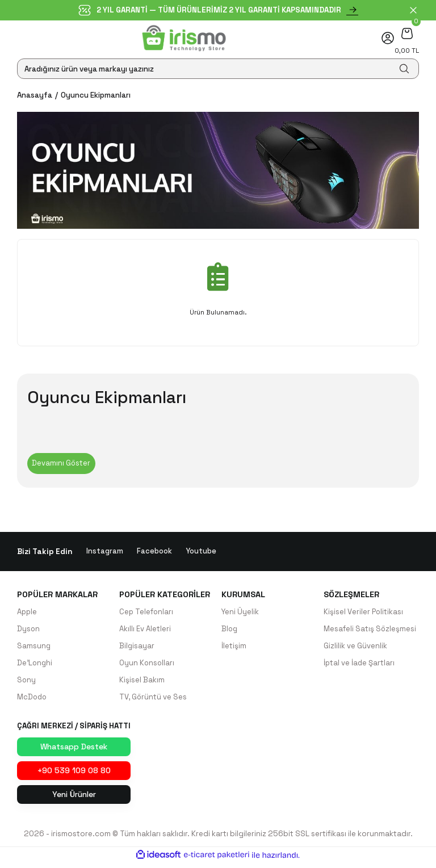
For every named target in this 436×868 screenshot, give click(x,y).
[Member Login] (388, 38)
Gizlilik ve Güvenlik (355, 647)
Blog (230, 630)
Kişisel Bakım (142, 682)
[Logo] (184, 38)
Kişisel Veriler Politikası (364, 613)
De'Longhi (35, 665)
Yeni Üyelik (240, 613)
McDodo (33, 699)
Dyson (29, 630)
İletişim (234, 647)
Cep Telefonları (147, 613)
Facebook (154, 553)
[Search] (218, 69)
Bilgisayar (137, 647)
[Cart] (407, 33)
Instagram (105, 553)
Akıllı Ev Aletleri (145, 630)
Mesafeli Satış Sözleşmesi (370, 630)
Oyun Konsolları (147, 665)
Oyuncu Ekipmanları (96, 95)
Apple (28, 613)
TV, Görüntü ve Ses (153, 699)
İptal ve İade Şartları (360, 665)
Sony (27, 682)
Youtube (201, 553)
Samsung (34, 647)
